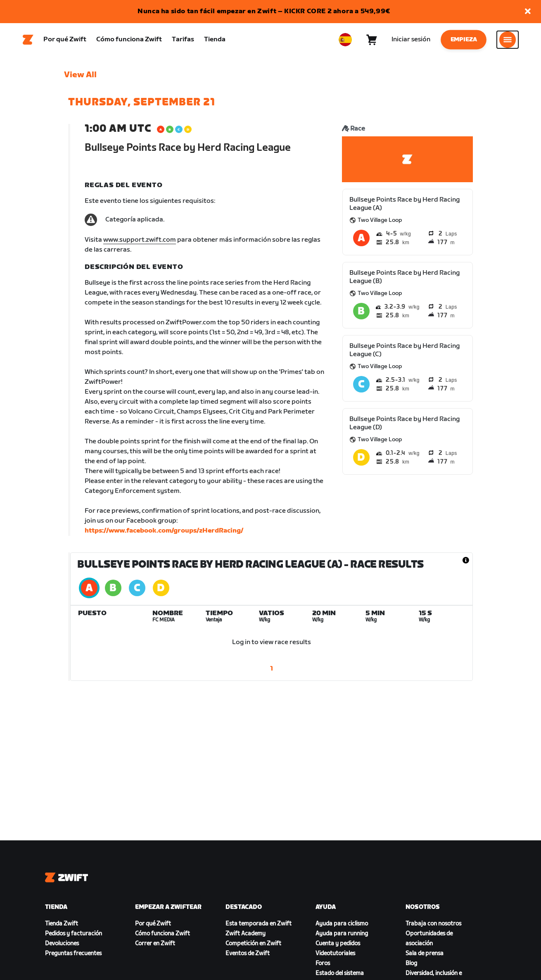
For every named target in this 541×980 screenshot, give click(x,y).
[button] (528, 12)
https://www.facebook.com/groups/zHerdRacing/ (164, 535)
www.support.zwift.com (140, 244)
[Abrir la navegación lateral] (508, 42)
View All (80, 79)
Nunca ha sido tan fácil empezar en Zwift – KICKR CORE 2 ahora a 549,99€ (264, 11)
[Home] (28, 42)
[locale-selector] (345, 42)
